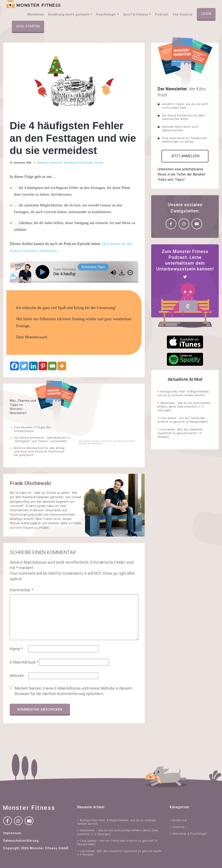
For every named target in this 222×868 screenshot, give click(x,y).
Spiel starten (28, 26)
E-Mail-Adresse (24, 662)
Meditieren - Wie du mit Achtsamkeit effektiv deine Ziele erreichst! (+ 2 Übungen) (184, 407)
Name (16, 649)
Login (206, 14)
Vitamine (179, 827)
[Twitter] (24, 366)
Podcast (98, 163)
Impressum (12, 833)
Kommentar (21, 590)
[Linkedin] (33, 366)
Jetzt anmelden (185, 156)
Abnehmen (56, 163)
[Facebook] (14, 366)
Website (17, 676)
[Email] (52, 366)
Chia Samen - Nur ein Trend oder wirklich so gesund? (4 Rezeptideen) (183, 420)
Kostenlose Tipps (93, 267)
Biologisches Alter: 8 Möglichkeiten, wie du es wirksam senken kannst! (184, 393)
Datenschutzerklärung (21, 841)
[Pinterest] (43, 366)
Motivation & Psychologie (78, 163)
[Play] (43, 272)
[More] (62, 366)
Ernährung (180, 820)
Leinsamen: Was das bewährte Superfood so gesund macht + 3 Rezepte (180, 433)
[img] (130, 273)
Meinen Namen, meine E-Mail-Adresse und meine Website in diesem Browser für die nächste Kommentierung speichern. (73, 691)
